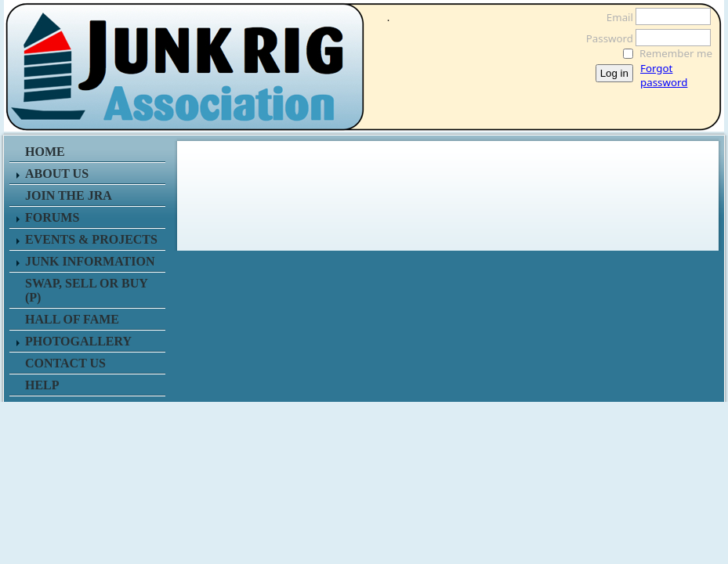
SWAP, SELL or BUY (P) (86, 290)
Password (605, 38)
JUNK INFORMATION (90, 261)
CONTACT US (65, 363)
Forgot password (664, 75)
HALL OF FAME (72, 319)
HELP (42, 385)
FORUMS (52, 217)
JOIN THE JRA (69, 195)
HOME (45, 152)
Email (616, 17)
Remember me (676, 53)
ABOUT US (57, 174)
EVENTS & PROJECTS (91, 239)
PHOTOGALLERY (78, 341)
